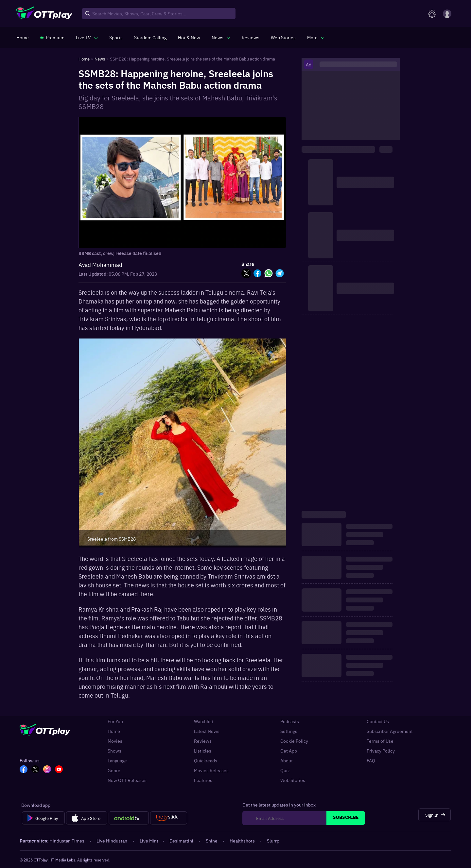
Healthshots (243, 841)
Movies (115, 741)
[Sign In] (435, 815)
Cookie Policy (294, 741)
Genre (114, 770)
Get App (289, 751)
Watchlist (204, 721)
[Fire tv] (169, 818)
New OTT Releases (127, 780)
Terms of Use (380, 741)
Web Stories (293, 780)
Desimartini (182, 841)
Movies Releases (211, 770)
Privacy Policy (381, 751)
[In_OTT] (47, 770)
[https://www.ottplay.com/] (23, 37)
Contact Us (378, 721)
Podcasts (290, 721)
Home (114, 731)
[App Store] (87, 818)
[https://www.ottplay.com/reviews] (251, 37)
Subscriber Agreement (390, 731)
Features (203, 780)
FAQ (371, 760)
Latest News (207, 731)
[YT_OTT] (59, 770)
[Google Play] (43, 818)
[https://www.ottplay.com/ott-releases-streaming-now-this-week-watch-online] (189, 37)
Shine (212, 841)
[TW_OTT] (35, 770)
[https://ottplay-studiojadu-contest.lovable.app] (150, 37)
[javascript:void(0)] (87, 37)
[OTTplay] (44, 14)
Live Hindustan (112, 841)
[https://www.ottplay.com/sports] (116, 37)
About (287, 760)
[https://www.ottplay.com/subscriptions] (52, 37)
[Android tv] (129, 818)
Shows (114, 751)
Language (117, 760)
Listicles (203, 751)
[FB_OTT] (24, 770)
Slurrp (273, 841)
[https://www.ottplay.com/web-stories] (283, 37)
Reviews (203, 741)
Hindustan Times (67, 841)
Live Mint (149, 841)
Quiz (285, 770)
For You (115, 721)
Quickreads (206, 760)
